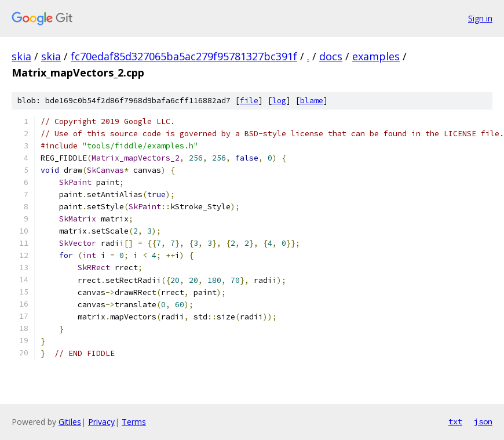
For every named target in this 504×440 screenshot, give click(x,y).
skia (21, 56)
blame (312, 101)
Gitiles (70, 422)
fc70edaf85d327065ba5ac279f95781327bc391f (184, 56)
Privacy (101, 422)
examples (376, 56)
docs (331, 56)
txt (455, 421)
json (483, 421)
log (279, 101)
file (249, 101)
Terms (134, 422)
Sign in (480, 18)
